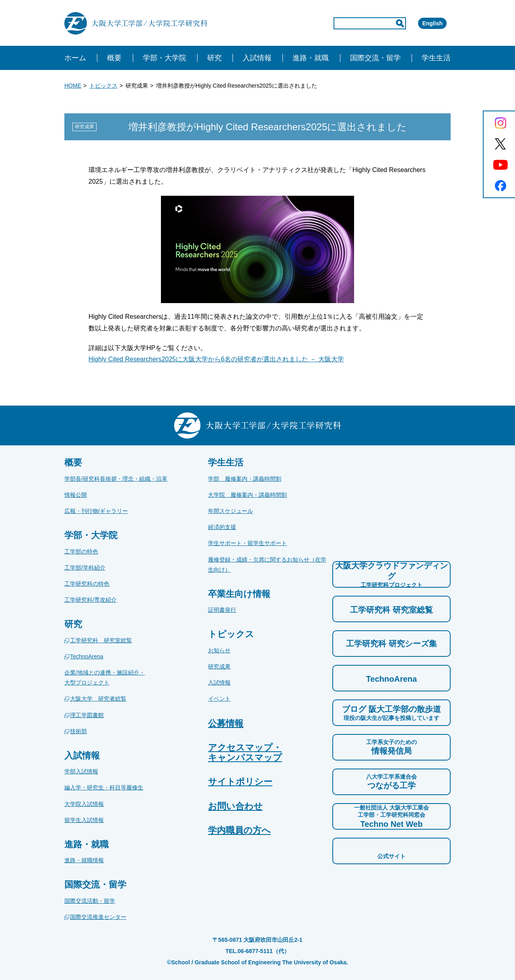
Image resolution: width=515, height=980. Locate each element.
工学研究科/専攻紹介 (91, 600)
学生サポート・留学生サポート (247, 543)
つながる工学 (391, 781)
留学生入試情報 (84, 820)
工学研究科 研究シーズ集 (391, 644)
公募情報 (226, 723)
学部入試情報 (81, 771)
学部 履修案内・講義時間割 (245, 479)
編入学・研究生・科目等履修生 (104, 787)
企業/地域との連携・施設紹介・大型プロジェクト (105, 678)
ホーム (75, 58)
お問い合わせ (235, 806)
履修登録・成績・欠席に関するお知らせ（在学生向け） (267, 565)
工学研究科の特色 (87, 584)
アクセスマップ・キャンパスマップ (245, 752)
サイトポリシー (240, 782)
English (421, 23)
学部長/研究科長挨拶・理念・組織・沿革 (116, 479)
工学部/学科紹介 (85, 568)
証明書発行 (222, 610)
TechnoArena (87, 656)
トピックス (103, 86)
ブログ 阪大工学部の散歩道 (391, 713)
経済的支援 (222, 527)
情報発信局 (391, 747)
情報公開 (76, 495)
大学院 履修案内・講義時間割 (247, 495)
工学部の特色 (81, 552)
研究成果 (219, 666)
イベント (219, 699)
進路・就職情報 (84, 860)
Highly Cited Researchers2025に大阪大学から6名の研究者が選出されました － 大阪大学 (216, 359)
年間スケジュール (231, 511)
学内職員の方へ (239, 830)
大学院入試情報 (84, 804)
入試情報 (219, 683)
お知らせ (219, 650)
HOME (73, 86)
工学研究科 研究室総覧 (101, 640)
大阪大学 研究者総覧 (98, 699)
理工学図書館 (87, 715)
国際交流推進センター (98, 917)
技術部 (78, 731)
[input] (336, 23)
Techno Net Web (391, 816)
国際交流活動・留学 (90, 901)
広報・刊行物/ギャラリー (96, 511)
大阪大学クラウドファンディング (391, 575)
